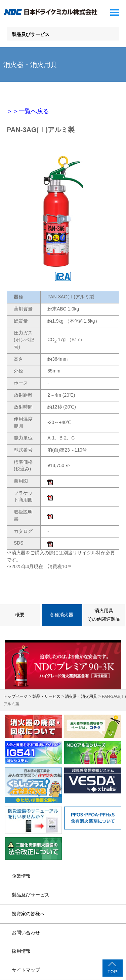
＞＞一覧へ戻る (28, 111)
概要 (20, 615)
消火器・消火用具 (81, 696)
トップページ (15, 696)
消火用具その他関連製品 (104, 615)
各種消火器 (61, 615)
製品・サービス (46, 696)
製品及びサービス (31, 35)
